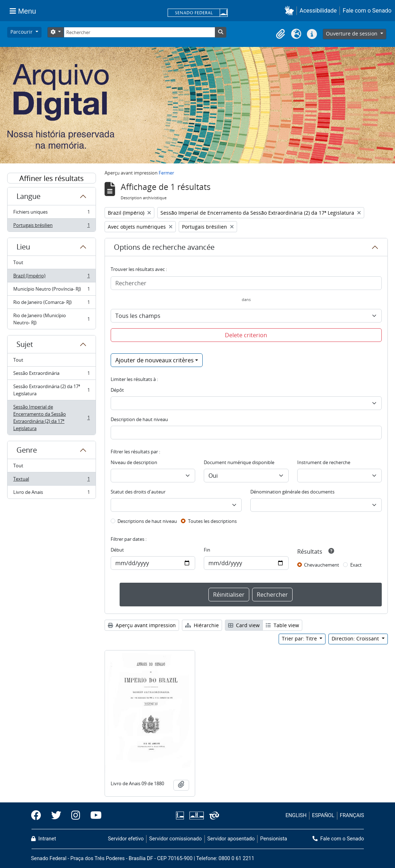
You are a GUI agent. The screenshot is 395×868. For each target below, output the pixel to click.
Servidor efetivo (126, 839)
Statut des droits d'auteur (138, 492)
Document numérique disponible (239, 462)
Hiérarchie (202, 625)
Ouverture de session (352, 34)
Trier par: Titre (300, 638)
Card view (244, 625)
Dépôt (117, 390)
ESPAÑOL (323, 815)
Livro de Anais (51, 493)
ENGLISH (296, 815)
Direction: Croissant (356, 638)
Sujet (25, 344)
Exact (356, 565)
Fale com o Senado (367, 11)
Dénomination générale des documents (292, 492)
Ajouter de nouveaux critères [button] (155, 360)
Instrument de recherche (324, 462)
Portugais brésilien (51, 226)
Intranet (44, 839)
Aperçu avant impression (142, 625)
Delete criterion (246, 335)
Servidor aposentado (231, 839)
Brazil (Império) (51, 277)
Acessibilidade (318, 11)
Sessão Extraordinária (51, 375)
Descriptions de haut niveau (147, 521)
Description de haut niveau (139, 419)
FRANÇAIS (352, 815)
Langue (28, 196)
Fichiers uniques (51, 213)
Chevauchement (322, 565)
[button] (291, 11)
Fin (207, 550)
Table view (282, 625)
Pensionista (274, 839)
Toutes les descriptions (212, 521)
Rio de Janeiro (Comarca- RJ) (51, 304)
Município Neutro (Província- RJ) (51, 290)
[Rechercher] (139, 32)
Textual (51, 480)
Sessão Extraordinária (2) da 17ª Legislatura (51, 390)
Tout (18, 262)
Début (117, 550)
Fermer (166, 173)
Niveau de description (134, 462)
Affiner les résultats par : (52, 178)
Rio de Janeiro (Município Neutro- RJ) (51, 319)
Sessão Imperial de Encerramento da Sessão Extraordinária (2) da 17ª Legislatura (51, 418)
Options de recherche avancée (164, 247)
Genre (27, 450)
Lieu (23, 247)
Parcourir (22, 32)
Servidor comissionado (175, 839)
